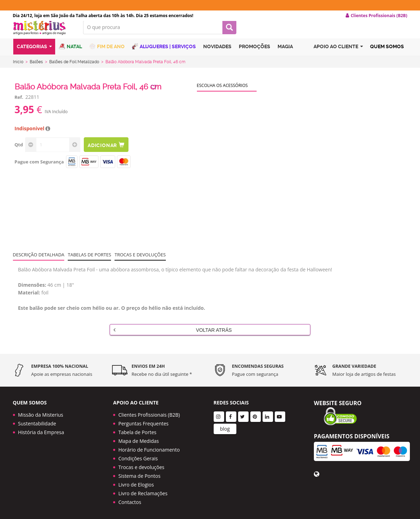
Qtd (19, 150)
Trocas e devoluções (140, 260)
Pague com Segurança (39, 167)
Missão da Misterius (41, 412)
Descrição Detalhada (39, 260)
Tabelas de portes (89, 260)
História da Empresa (41, 430)
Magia (285, 53)
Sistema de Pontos (139, 473)
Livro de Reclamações (143, 491)
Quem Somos (387, 53)
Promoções (255, 53)
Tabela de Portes (137, 430)
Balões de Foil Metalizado (74, 67)
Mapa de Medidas (139, 438)
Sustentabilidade (37, 421)
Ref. (19, 103)
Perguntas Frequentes (143, 421)
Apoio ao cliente (338, 54)
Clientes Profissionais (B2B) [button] (376, 16)
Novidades (217, 53)
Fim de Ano (107, 53)
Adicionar (108, 150)
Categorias (34, 54)
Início (18, 67)
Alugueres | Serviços (164, 53)
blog (225, 426)
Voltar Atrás (173, 335)
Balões (36, 67)
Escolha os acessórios (222, 91)
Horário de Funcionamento (149, 447)
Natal (71, 53)
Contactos (130, 500)
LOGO (43, 33)
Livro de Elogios (136, 482)
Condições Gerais (138, 456)
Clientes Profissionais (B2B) (149, 412)
